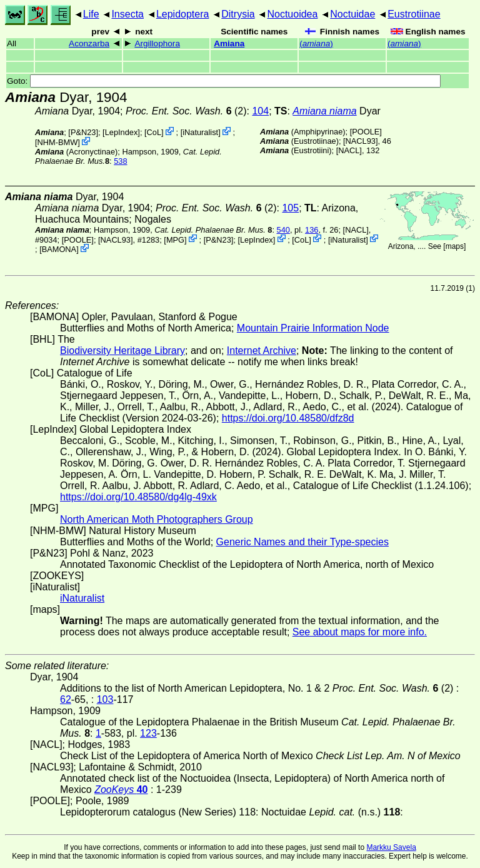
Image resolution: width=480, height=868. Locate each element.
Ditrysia (238, 14)
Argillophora (157, 43)
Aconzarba (89, 43)
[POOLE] (366, 132)
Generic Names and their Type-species (302, 542)
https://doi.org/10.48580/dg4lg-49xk (138, 497)
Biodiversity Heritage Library (122, 351)
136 (312, 230)
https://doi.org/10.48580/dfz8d (288, 418)
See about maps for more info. (360, 632)
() (316, 43)
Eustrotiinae (414, 14)
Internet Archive (262, 351)
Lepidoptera (183, 14)
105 (290, 208)
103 (105, 699)
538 (120, 161)
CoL (154, 132)
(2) (186, 111)
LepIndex (122, 132)
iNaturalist (200, 132)
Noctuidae (352, 14)
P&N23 (83, 132)
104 (260, 111)
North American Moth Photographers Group (157, 519)
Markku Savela (391, 847)
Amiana (229, 43)
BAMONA (59, 249)
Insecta (127, 14)
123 (148, 733)
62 (66, 699)
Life (91, 14)
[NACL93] (360, 141)
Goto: (224, 81)
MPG (175, 239)
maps (455, 246)
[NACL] (349, 150)
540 (283, 230)
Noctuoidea (292, 14)
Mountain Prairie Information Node (313, 328)
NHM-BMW (58, 142)
